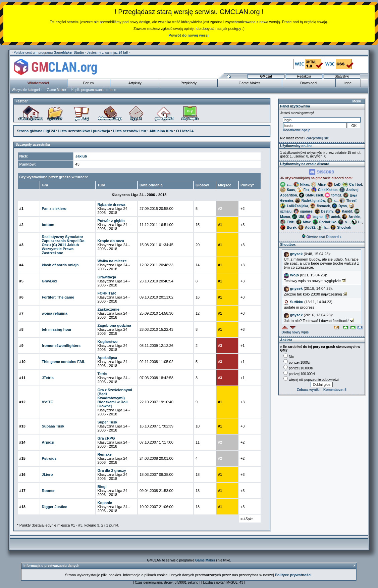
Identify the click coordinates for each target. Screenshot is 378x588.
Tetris (102, 374)
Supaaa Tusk (53, 426)
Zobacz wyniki (308, 390)
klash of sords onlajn (60, 265)
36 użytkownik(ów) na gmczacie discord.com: (316, 178)
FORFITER (107, 293)
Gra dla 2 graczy (112, 470)
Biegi (102, 487)
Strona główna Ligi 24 (36, 131)
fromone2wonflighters (61, 346)
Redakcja (304, 76)
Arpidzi (48, 442)
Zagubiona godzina (114, 325)
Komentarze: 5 (335, 390)
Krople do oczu (111, 241)
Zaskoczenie (109, 309)
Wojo (294, 275)
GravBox (50, 281)
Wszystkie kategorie (27, 90)
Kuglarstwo (108, 342)
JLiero (47, 474)
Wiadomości (38, 83)
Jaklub (81, 156)
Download (308, 83)
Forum (89, 83)
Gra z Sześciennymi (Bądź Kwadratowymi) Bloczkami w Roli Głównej (115, 398)
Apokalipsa (107, 358)
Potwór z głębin (111, 221)
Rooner (48, 491)
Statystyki (342, 76)
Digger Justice (55, 507)
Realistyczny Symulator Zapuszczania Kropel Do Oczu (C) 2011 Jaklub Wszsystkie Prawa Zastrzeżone (63, 245)
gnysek (296, 254)
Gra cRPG (106, 438)
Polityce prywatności (293, 575)
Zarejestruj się (318, 138)
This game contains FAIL (64, 362)
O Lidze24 (185, 131)
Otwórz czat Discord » (322, 237)
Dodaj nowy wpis (295, 332)
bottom (48, 225)
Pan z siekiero (54, 209)
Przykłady (188, 83)
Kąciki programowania (88, 90)
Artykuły (135, 83)
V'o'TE (47, 402)
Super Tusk (107, 422)
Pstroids (49, 458)
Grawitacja (107, 277)
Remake (105, 454)
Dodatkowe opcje (296, 130)
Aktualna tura (161, 131)
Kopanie (105, 503)
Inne (348, 83)
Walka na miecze (112, 261)
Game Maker (250, 83)
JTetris (48, 378)
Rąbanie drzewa (112, 205)
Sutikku (296, 302)
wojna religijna (55, 313)
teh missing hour (57, 329)
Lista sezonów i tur (130, 131)
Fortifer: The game (58, 297)
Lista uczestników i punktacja (84, 131)
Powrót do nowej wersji (189, 35)
